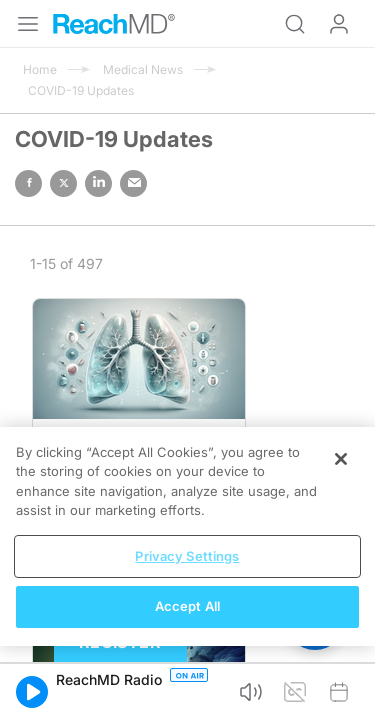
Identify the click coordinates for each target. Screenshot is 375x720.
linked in (98, 183)
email (133, 183)
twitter (63, 183)
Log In (339, 24)
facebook (28, 183)
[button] (32, 692)
